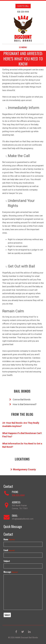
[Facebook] (16, 632)
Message (10, 572)
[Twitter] (23, 632)
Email (9, 550)
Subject (7, 561)
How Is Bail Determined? (23, 404)
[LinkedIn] (29, 632)
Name (9, 539)
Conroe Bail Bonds (20, 400)
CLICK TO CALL (23, 6)
